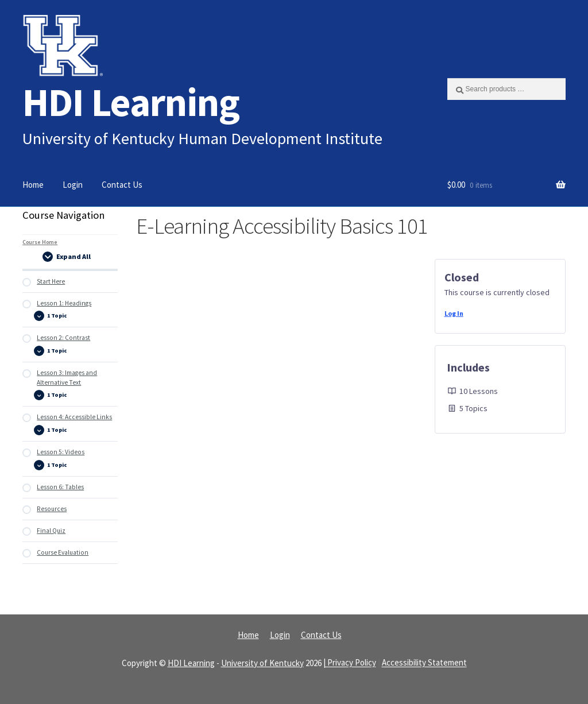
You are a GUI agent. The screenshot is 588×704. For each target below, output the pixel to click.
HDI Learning (131, 102)
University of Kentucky (262, 663)
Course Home (40, 242)
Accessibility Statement (424, 663)
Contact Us (122, 185)
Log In (454, 313)
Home (33, 185)
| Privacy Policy (350, 663)
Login (73, 185)
